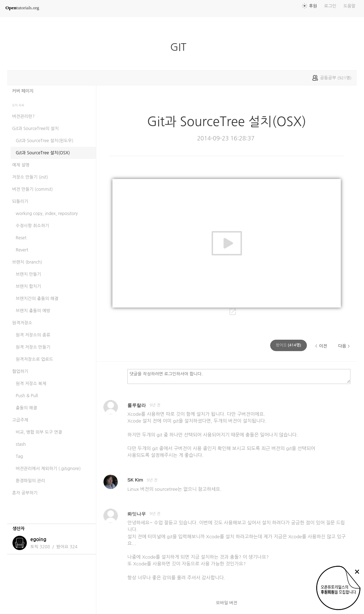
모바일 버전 (227, 603)
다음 (342, 346)
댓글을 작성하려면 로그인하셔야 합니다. (239, 376)
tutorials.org (22, 8)
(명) (289, 345)
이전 (323, 346)
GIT (181, 47)
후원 (313, 6)
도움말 (349, 6)
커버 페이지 (23, 91)
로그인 (330, 6)
